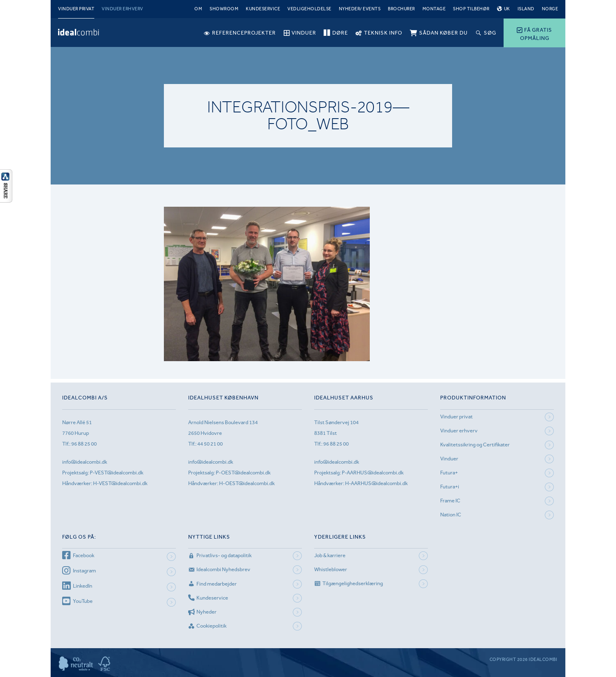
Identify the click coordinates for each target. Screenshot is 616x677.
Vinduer (449, 459)
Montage (434, 9)
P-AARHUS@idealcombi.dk (373, 473)
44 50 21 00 (210, 444)
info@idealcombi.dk (85, 462)
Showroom (224, 9)
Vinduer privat (76, 9)
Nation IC (451, 515)
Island (526, 9)
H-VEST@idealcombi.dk (120, 483)
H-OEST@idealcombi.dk (247, 483)
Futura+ (449, 473)
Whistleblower (331, 569)
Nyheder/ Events (360, 9)
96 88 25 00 (84, 444)
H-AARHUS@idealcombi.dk (376, 483)
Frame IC (450, 501)
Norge (550, 9)
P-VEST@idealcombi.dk (117, 473)
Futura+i (450, 487)
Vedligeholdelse (309, 9)
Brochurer (401, 9)
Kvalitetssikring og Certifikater (475, 445)
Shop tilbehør (471, 9)
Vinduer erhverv (122, 9)
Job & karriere (330, 555)
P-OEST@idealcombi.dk (243, 473)
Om (198, 9)
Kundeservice (263, 9)
